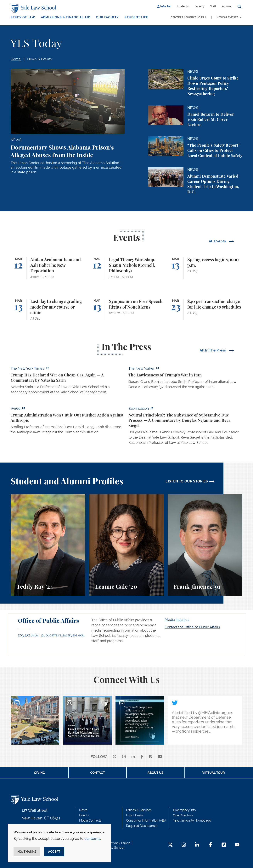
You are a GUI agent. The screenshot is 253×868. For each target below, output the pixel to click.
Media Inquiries (177, 620)
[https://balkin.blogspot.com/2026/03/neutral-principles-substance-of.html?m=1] (185, 427)
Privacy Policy (120, 843)
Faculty (199, 6)
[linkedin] (133, 757)
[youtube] (160, 757)
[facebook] (142, 757)
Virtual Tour (214, 773)
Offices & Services (139, 810)
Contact (98, 773)
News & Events (227, 17)
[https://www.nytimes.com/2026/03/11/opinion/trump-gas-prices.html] (68, 381)
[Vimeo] (151, 757)
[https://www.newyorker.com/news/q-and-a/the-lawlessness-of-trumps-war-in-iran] (185, 379)
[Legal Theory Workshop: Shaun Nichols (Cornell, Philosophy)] (127, 268)
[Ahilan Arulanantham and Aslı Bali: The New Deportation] (48, 268)
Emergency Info (184, 810)
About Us (155, 773)
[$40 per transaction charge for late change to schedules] (205, 310)
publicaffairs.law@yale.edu (63, 635)
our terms (92, 838)
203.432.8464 (28, 635)
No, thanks (27, 852)
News (83, 810)
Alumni (227, 6)
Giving (39, 773)
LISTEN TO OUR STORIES (187, 481)
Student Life (136, 17)
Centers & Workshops (187, 17)
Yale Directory (183, 815)
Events (84, 815)
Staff (213, 6)
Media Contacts (90, 821)
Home (16, 59)
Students (183, 6)
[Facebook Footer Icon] (210, 845)
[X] (115, 757)
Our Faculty (107, 17)
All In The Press (213, 350)
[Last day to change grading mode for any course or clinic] (48, 310)
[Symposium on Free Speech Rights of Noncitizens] (127, 310)
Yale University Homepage (192, 821)
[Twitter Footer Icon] (170, 845)
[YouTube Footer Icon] (237, 845)
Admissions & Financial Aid (66, 17)
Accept (54, 852)
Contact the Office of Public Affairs (192, 627)
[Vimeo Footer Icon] (224, 845)
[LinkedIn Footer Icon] (197, 845)
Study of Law (23, 17)
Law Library (135, 815)
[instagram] (124, 757)
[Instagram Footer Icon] (184, 845)
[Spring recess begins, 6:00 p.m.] (205, 268)
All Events (218, 241)
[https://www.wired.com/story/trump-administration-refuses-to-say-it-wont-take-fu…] (68, 421)
